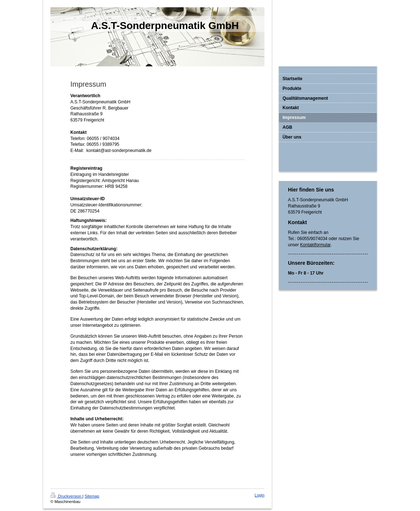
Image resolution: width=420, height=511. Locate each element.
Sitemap (92, 496)
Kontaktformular (315, 245)
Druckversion (66, 496)
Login (260, 495)
